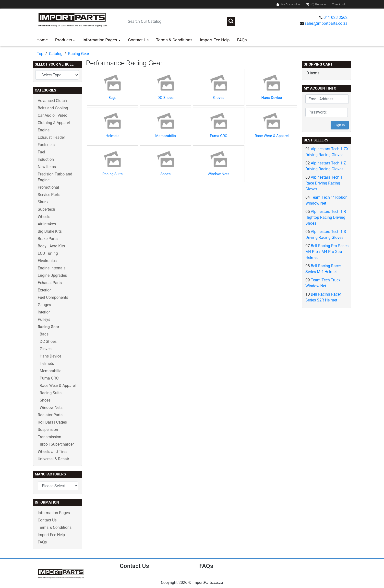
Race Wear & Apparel (58, 386)
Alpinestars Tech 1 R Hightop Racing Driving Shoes (326, 217)
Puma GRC (49, 378)
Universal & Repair (53, 459)
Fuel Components (53, 297)
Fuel (41, 152)
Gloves (46, 349)
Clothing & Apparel (54, 123)
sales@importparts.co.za (326, 23)
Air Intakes (47, 224)
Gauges (44, 305)
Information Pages (100, 40)
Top (40, 54)
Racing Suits (51, 393)
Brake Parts (48, 239)
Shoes (45, 400)
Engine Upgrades (52, 275)
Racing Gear (79, 54)
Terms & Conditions (174, 40)
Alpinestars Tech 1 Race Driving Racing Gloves (324, 183)
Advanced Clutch (52, 101)
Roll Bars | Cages (52, 422)
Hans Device (50, 356)
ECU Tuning (48, 253)
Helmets (47, 363)
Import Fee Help (215, 40)
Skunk (43, 202)
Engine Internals (52, 268)
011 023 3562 (336, 17)
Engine (44, 130)
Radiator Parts (50, 415)
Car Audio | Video (53, 115)
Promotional (48, 187)
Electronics (47, 261)
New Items (47, 167)
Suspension (48, 430)
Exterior (44, 290)
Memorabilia (51, 371)
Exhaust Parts (50, 283)
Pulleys (44, 319)
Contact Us (138, 40)
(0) (315, 4)
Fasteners (46, 145)
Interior (44, 312)
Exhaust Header (51, 137)
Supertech (46, 209)
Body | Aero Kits (51, 246)
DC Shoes (48, 341)
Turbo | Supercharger (56, 444)
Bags (44, 334)
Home (42, 40)
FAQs (242, 40)
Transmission (49, 437)
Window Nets (51, 408)
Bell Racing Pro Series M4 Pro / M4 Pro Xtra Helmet (327, 252)
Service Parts (49, 195)
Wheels (44, 217)
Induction (46, 159)
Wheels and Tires (53, 452)
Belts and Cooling (53, 108)
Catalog (56, 54)
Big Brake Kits (50, 231)
